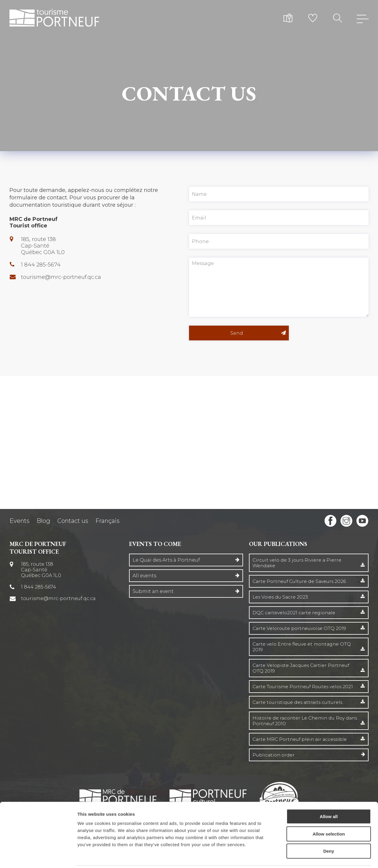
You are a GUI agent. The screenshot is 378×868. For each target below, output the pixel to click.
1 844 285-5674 (41, 265)
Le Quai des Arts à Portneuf (166, 560)
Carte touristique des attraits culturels (299, 702)
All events (144, 576)
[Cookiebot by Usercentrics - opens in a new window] (38, 856)
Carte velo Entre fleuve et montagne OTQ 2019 (303, 647)
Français (107, 521)
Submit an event (153, 591)
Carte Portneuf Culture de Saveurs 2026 (301, 581)
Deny (329, 830)
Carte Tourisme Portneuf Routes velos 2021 (305, 687)
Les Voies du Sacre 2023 (281, 597)
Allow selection (329, 813)
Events (19, 521)
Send (251, 333)
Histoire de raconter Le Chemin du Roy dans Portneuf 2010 (300, 721)
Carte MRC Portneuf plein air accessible (302, 739)
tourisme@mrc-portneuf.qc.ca (61, 277)
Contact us (73, 521)
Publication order (274, 755)
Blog (43, 521)
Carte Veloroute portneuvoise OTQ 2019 (301, 628)
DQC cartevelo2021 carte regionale (295, 613)
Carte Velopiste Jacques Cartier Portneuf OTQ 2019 (303, 668)
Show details (310, 856)
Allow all (329, 796)
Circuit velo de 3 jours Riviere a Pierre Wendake (298, 563)
